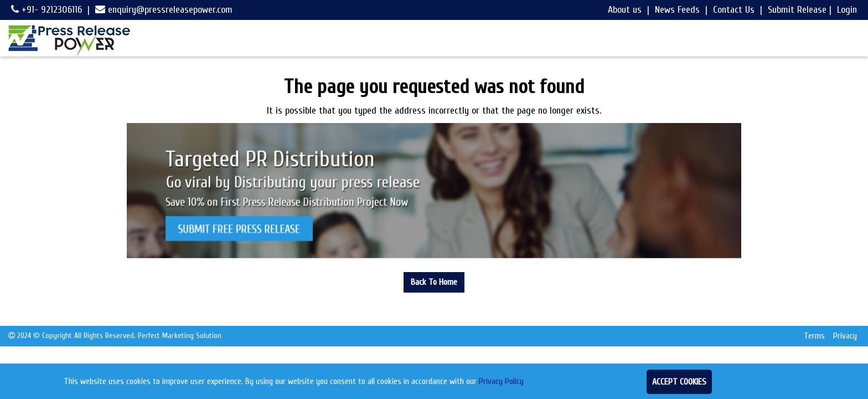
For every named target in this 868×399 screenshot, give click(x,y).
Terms (814, 336)
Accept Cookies (679, 382)
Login (847, 10)
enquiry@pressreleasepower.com (164, 10)
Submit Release (797, 10)
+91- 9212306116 (46, 10)
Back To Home (434, 282)
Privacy (845, 336)
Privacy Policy (501, 381)
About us (625, 10)
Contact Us (734, 10)
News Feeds (677, 10)
